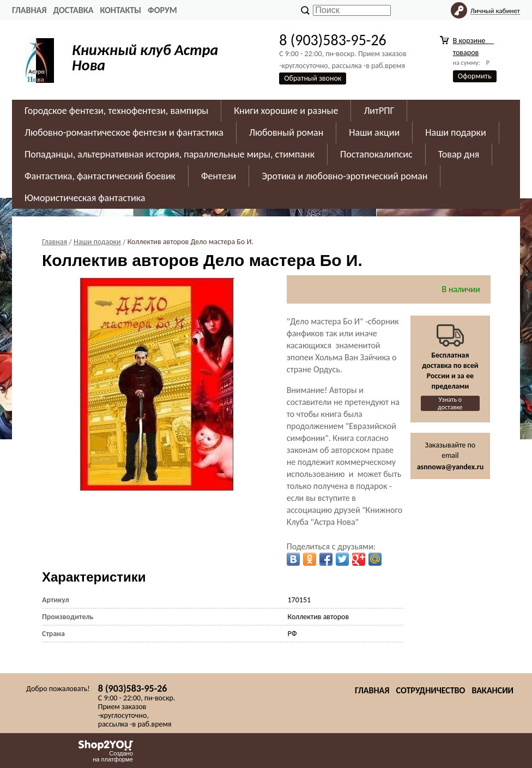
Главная (29, 10)
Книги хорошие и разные (286, 111)
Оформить (475, 76)
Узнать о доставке (450, 403)
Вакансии (492, 690)
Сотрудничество (430, 690)
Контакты (120, 10)
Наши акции (374, 132)
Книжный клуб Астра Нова (145, 58)
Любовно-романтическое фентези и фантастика (124, 132)
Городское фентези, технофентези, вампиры (116, 111)
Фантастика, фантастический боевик (100, 176)
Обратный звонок (313, 78)
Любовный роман (286, 132)
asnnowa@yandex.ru (451, 467)
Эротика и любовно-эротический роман (344, 176)
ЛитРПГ (379, 111)
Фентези (219, 176)
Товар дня (459, 154)
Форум (162, 10)
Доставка (73, 10)
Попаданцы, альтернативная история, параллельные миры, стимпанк (170, 154)
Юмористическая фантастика (85, 198)
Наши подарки (455, 132)
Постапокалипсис (376, 154)
